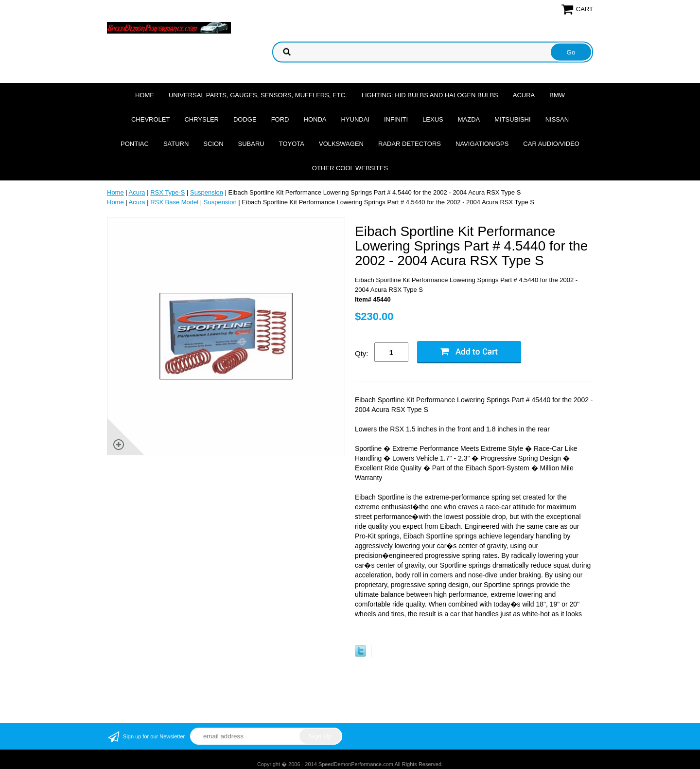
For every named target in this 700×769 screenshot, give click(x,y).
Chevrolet (150, 119)
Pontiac (135, 144)
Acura (524, 95)
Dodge (245, 119)
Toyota (292, 144)
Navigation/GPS (482, 144)
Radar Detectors (410, 144)
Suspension (207, 192)
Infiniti (396, 119)
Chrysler (201, 119)
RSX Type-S (167, 192)
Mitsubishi (512, 119)
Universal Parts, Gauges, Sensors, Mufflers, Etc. (258, 95)
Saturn (176, 144)
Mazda (469, 119)
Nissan (557, 119)
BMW (557, 95)
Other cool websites (350, 168)
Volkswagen (341, 144)
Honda (315, 119)
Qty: (362, 353)
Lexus (433, 119)
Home (145, 95)
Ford (280, 119)
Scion (213, 144)
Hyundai (355, 119)
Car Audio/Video (551, 144)
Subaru (251, 144)
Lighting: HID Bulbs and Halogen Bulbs (430, 95)
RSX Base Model (174, 202)
